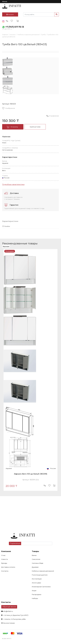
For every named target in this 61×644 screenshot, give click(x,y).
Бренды (4, 563)
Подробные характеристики (13, 184)
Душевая (35, 567)
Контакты (5, 571)
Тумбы (44, 35)
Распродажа (37, 594)
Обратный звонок (9, 607)
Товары (35, 551)
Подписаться (15, 543)
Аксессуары (36, 583)
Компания (6, 551)
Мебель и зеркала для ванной (29, 35)
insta (3, 21)
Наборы (35, 598)
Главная (5, 35)
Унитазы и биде (38, 563)
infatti (12, 7)
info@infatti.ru (7, 29)
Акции (34, 591)
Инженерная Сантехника (41, 587)
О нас (3, 555)
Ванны (34, 555)
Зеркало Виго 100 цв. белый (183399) (31, 474)
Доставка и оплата (8, 567)
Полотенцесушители (40, 575)
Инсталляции (37, 579)
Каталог (10, 14)
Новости (5, 559)
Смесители (36, 559)
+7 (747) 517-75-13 (15, 27)
